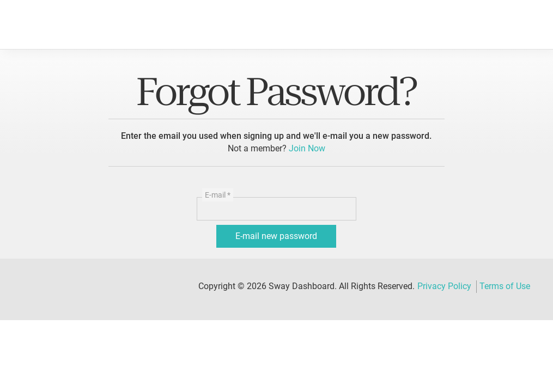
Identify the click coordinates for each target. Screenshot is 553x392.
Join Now (307, 148)
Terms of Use (505, 286)
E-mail (218, 195)
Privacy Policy (444, 286)
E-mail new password (276, 236)
